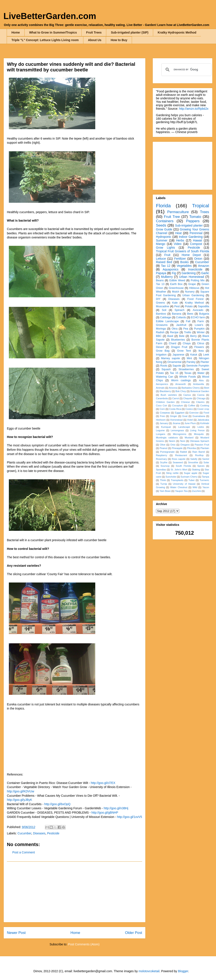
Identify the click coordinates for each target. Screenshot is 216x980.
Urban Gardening (193, 295)
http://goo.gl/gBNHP (105, 813)
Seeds (161, 225)
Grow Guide (164, 229)
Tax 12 (166, 266)
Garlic (205, 273)
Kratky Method (194, 303)
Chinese (185, 402)
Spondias (161, 470)
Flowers (199, 347)
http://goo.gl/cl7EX (103, 783)
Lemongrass (177, 430)
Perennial (196, 233)
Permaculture (178, 212)
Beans (160, 280)
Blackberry (165, 391)
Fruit (167, 255)
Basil (170, 336)
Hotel (190, 420)
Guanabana (199, 416)
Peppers (193, 221)
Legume (160, 430)
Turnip (164, 484)
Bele (182, 336)
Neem (172, 441)
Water (201, 373)
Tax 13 (160, 284)
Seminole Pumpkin (198, 366)
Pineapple (177, 448)
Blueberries (178, 340)
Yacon (206, 487)
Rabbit (183, 452)
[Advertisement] (75, 892)
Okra (174, 329)
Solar (206, 462)
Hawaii (197, 240)
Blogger (183, 971)
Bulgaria (204, 314)
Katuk (194, 355)
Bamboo (161, 314)
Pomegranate (167, 452)
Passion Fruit (202, 445)
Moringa (161, 329)
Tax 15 (174, 373)
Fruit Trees (94, 32)
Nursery (190, 292)
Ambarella (199, 384)
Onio (173, 445)
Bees (190, 314)
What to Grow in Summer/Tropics (53, 32)
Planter (205, 362)
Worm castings (181, 380)
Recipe (174, 332)
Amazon (204, 266)
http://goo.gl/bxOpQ (57, 804)
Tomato (195, 217)
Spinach (179, 310)
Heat (178, 233)
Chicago (201, 398)
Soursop (165, 466)
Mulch (176, 292)
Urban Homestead (192, 277)
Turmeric (204, 480)
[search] (186, 70)
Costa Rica (175, 409)
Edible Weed (177, 280)
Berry (193, 336)
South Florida (183, 466)
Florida (163, 206)
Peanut (163, 448)
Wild (195, 487)
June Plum (190, 423)
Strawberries (186, 369)
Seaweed (178, 462)
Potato (189, 306)
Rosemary (161, 459)
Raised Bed (164, 262)
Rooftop (199, 455)
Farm (201, 321)
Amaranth (181, 384)
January (164, 423)
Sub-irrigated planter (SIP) (129, 32)
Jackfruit (181, 325)
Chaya (187, 343)
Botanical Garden (200, 391)
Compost (196, 244)
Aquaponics (171, 269)
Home (16, 32)
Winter (201, 332)
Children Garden (165, 402)
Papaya (161, 273)
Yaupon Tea (181, 491)
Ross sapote (179, 459)
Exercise (194, 413)
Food (206, 413)
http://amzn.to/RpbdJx (194, 109)
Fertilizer (180, 259)
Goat (185, 416)
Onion (198, 259)
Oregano (185, 445)
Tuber (191, 480)
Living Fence (197, 430)
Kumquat (166, 427)
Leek (206, 355)
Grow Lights (165, 248)
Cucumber (24, 833)
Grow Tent (184, 351)
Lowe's (199, 325)
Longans (161, 434)
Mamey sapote (171, 358)
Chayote (188, 398)
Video (178, 244)
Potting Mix (198, 280)
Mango (161, 244)
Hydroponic (164, 237)
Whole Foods (188, 377)
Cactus (187, 395)
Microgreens (180, 434)
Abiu (201, 380)
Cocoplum (178, 406)
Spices (201, 466)
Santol (206, 459)
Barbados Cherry (191, 388)
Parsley (191, 362)
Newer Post (16, 933)
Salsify (194, 459)
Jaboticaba (203, 420)
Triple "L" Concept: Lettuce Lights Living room (45, 40)
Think (163, 480)
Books (185, 262)
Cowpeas (165, 413)
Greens (160, 303)
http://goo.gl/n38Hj (116, 808)
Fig (174, 273)
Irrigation (161, 355)
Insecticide (195, 269)
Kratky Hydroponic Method (177, 32)
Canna (201, 395)
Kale (175, 303)
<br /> (20, 741)
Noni (183, 441)
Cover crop (203, 409)
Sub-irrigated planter (189, 225)
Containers (165, 221)
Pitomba (191, 448)
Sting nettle (172, 473)
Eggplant (180, 413)
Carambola (162, 398)
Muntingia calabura (167, 438)
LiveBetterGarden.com (50, 16)
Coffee (192, 406)
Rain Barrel (199, 452)
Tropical (201, 206)
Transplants (177, 480)
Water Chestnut (179, 487)
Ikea (201, 351)
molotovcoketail (149, 971)
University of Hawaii (184, 484)
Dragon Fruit (179, 347)
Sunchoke (171, 477)
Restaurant (181, 455)
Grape (192, 284)
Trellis (188, 332)
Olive (163, 445)
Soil (164, 310)
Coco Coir (162, 406)
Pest (177, 306)
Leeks (201, 427)
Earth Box (176, 284)
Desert (160, 347)
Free (162, 416)
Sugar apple (191, 473)
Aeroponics (162, 384)
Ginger (174, 416)
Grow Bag (163, 351)
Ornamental (174, 362)
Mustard (189, 438)
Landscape (184, 427)
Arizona (173, 388)
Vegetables (184, 266)
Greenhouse (176, 288)
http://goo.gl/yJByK (20, 800)
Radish (160, 332)
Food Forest (195, 299)
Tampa (205, 477)
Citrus (201, 343)
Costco (189, 409)
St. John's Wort (179, 470)
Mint (189, 358)
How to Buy (119, 40)
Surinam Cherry (189, 477)
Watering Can (165, 377)
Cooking (205, 406)
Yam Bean (165, 491)
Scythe (164, 462)
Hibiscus (194, 288)
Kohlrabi (205, 423)
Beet (207, 388)
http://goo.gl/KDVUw (21, 791)
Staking (196, 470)
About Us (95, 40)
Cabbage (166, 317)
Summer (162, 240)
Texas (188, 373)
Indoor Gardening (191, 237)
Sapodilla (203, 306)
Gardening (188, 273)
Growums (162, 325)
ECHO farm (198, 317)
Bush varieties (169, 395)
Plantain (205, 448)
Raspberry (162, 455)
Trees (205, 212)
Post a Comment (24, 852)
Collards (181, 317)
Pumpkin (199, 329)
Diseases (39, 833)
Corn (162, 409)
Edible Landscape (167, 321)
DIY (158, 299)
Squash (166, 369)
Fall (188, 321)
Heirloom (161, 420)
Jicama (176, 423)
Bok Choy (181, 391)
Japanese (179, 355)
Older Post (134, 933)
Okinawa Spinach (200, 441)
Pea (186, 329)
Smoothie (193, 462)
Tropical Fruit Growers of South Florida (183, 251)
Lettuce (161, 259)
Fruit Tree (172, 217)
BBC (159, 336)
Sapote (177, 366)
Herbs (180, 240)
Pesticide (53, 833)
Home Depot (191, 255)
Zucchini (197, 491)
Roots (164, 366)
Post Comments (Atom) (84, 944)
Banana (177, 314)
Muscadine (163, 306)
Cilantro (200, 402)
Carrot (175, 398)
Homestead (176, 420)
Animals (160, 388)
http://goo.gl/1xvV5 (129, 817)
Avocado (198, 310)
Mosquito (199, 434)
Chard (172, 343)
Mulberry (167, 277)
